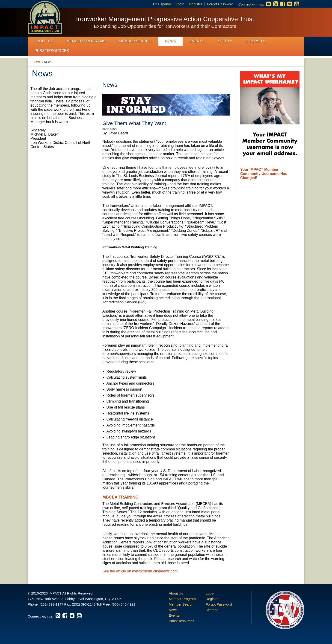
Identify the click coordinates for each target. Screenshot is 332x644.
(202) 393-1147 (52, 604)
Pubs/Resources (52, 51)
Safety (225, 41)
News (170, 41)
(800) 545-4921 (123, 604)
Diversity (255, 41)
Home (37, 62)
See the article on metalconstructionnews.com (140, 571)
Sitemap (212, 610)
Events (197, 41)
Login (180, 4)
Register (196, 4)
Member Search (135, 41)
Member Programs (86, 41)
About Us (44, 41)
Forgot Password (220, 4)
